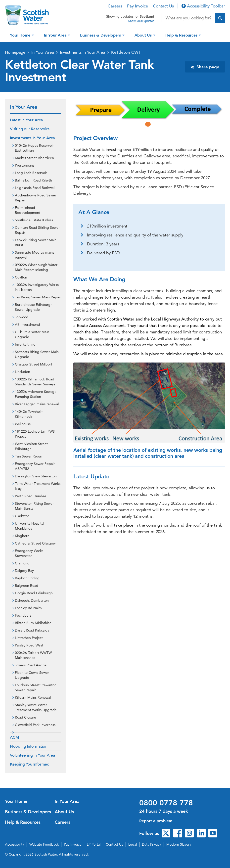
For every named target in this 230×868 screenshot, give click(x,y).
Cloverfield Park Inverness (35, 725)
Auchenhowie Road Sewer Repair (36, 198)
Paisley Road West (29, 645)
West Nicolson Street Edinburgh (31, 446)
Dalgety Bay (24, 571)
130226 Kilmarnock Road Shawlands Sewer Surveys (35, 382)
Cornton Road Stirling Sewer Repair (37, 230)
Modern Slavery (179, 844)
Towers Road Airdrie (31, 665)
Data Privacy (152, 844)
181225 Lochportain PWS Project (35, 434)
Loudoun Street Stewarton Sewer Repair (36, 687)
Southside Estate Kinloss (34, 220)
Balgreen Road (27, 586)
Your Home (21, 35)
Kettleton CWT (126, 52)
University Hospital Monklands (29, 526)
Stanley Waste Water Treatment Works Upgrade (36, 707)
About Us (144, 35)
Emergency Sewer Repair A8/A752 (35, 466)
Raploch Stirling (27, 578)
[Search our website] (188, 18)
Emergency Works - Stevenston (30, 553)
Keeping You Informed (30, 764)
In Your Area (56, 35)
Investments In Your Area (83, 52)
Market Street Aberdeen (34, 158)
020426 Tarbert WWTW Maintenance (33, 655)
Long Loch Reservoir (31, 173)
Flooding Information (29, 746)
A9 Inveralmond (27, 324)
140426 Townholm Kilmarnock (29, 414)
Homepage (15, 52)
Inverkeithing (25, 344)
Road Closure (25, 717)
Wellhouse (23, 424)
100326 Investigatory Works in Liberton (37, 287)
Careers (115, 6)
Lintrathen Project (29, 638)
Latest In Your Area (26, 120)
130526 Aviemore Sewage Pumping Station (36, 394)
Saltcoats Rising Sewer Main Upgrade (37, 354)
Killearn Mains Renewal (33, 697)
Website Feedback (44, 844)
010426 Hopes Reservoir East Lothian (34, 148)
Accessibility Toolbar (203, 6)
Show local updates (141, 21)
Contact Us (163, 6)
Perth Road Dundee (31, 496)
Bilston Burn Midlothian (33, 623)
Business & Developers (101, 35)
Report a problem (156, 821)
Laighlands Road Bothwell (35, 188)
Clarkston (22, 516)
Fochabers (23, 615)
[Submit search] (220, 18)
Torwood (22, 317)
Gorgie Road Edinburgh (34, 593)
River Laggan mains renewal (37, 404)
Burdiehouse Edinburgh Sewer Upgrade (34, 307)
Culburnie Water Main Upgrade (32, 334)
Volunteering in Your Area (32, 755)
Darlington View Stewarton (36, 476)
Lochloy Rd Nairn (28, 608)
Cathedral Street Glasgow (35, 543)
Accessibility (15, 844)
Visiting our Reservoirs (30, 129)
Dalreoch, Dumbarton (32, 600)
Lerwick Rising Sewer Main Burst (36, 242)
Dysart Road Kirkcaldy (32, 630)
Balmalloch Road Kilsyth (33, 180)
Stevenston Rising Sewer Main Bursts (34, 506)
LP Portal (94, 844)
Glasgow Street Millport (34, 364)
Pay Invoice (138, 6)
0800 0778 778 (166, 803)
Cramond (22, 563)
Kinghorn (22, 536)
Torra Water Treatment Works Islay (38, 486)
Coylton (21, 277)
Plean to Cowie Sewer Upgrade (32, 675)
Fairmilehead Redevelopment (28, 210)
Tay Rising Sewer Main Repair (38, 297)
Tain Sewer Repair (29, 456)
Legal (133, 844)
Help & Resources (182, 35)
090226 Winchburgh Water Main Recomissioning (36, 267)
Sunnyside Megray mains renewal (35, 255)
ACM (14, 737)
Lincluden (23, 372)
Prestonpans (25, 165)
